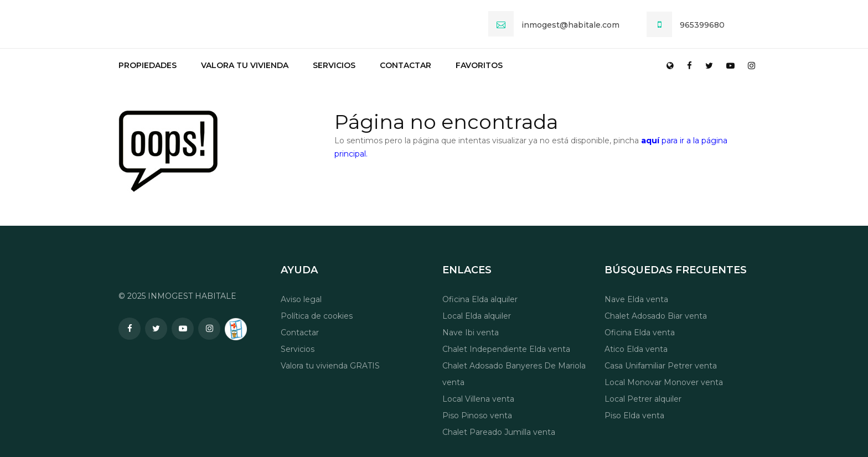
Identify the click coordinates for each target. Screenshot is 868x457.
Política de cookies (317, 316)
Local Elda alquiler (477, 316)
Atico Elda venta (636, 349)
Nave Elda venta (636, 299)
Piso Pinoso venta (477, 416)
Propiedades (148, 65)
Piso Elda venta (634, 416)
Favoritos (479, 65)
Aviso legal (301, 299)
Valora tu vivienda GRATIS (330, 366)
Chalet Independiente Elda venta (506, 349)
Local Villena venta (478, 399)
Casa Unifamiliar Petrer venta (661, 366)
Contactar (405, 65)
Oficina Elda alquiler (480, 299)
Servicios (334, 65)
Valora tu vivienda (245, 65)
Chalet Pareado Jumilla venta (499, 432)
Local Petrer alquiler (643, 399)
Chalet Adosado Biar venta (656, 316)
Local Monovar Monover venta (664, 382)
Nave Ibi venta (471, 333)
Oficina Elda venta (640, 333)
